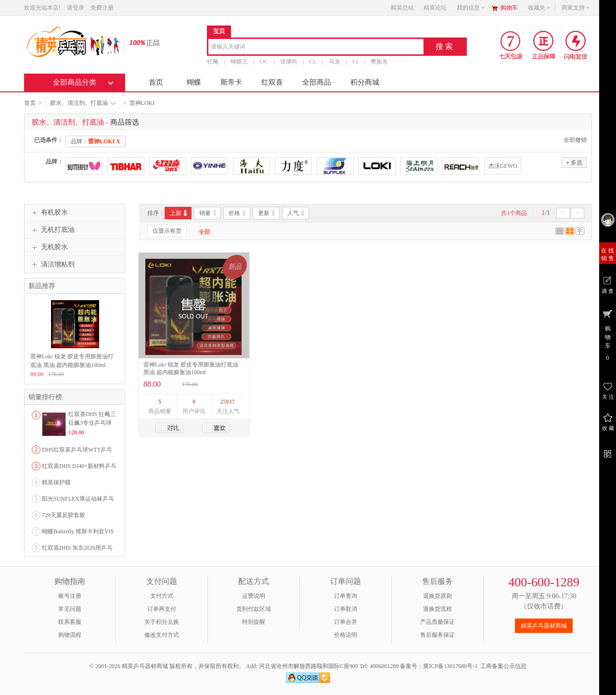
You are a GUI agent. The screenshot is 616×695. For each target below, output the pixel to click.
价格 (238, 213)
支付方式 (162, 596)
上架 (179, 213)
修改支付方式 (162, 635)
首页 (156, 82)
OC (264, 62)
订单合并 (346, 622)
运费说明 (254, 596)
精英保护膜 (56, 482)
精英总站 (402, 8)
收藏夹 (539, 8)
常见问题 (70, 609)
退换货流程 (437, 609)
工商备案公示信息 (503, 666)
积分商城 (365, 82)
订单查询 (346, 596)
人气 (297, 213)
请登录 (76, 8)
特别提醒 (254, 622)
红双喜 (272, 82)
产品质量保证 (437, 622)
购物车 (509, 8)
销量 (209, 213)
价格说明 (346, 635)
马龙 (334, 62)
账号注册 (70, 596)
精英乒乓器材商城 (544, 626)
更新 (267, 213)
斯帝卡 (231, 82)
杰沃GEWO (503, 166)
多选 (574, 162)
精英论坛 (435, 8)
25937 (228, 402)
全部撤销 (575, 140)
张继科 (289, 62)
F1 (355, 62)
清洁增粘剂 (52, 265)
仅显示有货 (167, 231)
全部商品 (317, 82)
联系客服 (70, 622)
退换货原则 (437, 596)
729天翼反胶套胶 (64, 515)
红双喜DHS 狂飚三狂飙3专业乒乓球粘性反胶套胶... (92, 423)
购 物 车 (608, 335)
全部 (205, 232)
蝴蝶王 (239, 62)
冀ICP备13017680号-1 (450, 666)
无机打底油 (52, 230)
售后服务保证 (437, 635)
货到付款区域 (254, 609)
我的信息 (471, 8)
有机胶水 (49, 213)
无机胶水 (49, 247)
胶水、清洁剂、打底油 (83, 103)
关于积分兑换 (162, 622)
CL (313, 62)
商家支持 (576, 8)
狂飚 (213, 62)
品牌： (96, 141)
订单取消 (346, 609)
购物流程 (70, 635)
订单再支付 (162, 609)
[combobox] (316, 47)
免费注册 (102, 8)
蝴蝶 (194, 82)
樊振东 (379, 62)
